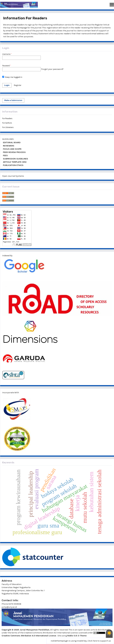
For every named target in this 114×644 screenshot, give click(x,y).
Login (7, 85)
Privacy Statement (40, 34)
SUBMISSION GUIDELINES (15, 159)
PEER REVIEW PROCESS (14, 152)
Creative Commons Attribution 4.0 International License (29, 636)
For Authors (7, 123)
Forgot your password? (52, 69)
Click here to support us (99, 641)
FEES (5, 156)
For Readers (7, 118)
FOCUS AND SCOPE (12, 149)
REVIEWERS (8, 146)
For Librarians (8, 127)
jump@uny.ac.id (9, 607)
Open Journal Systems (13, 176)
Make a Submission (13, 100)
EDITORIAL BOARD (11, 143)
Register (99, 25)
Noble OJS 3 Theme (77, 636)
